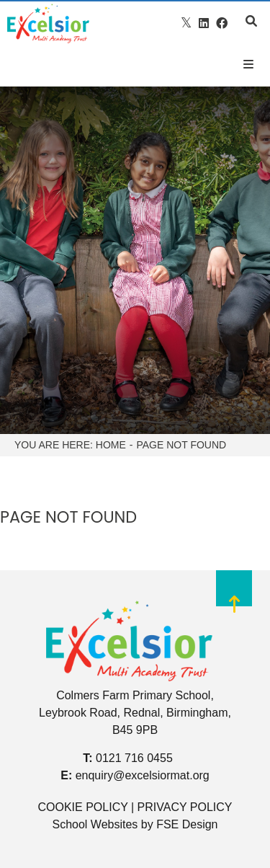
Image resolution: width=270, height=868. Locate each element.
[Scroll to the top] (234, 601)
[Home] (48, 23)
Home (111, 445)
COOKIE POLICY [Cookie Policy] (82, 807)
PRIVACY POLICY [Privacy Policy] (185, 807)
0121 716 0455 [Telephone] (134, 758)
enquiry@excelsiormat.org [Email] (143, 775)
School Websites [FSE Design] (95, 824)
